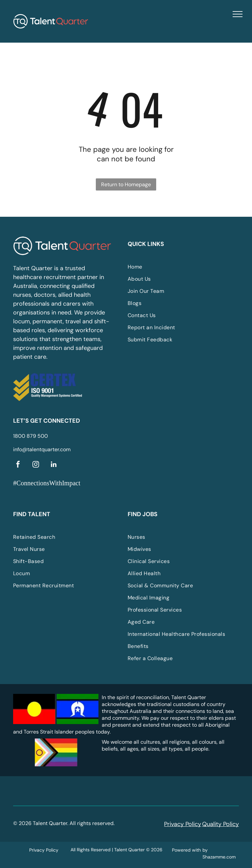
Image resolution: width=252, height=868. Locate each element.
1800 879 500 (31, 436)
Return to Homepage (126, 184)
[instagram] (36, 465)
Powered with (186, 850)
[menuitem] (177, 267)
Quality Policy (220, 824)
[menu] (238, 14)
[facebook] (18, 465)
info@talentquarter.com (42, 449)
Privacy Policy (183, 824)
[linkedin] (53, 465)
